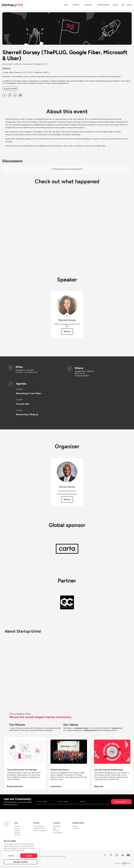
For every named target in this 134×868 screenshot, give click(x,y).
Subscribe (120, 802)
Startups (17, 830)
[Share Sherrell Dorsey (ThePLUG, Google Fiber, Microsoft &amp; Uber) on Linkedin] (15, 95)
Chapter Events (39, 828)
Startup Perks (103, 5)
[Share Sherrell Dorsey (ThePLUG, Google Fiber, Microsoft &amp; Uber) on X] (10, 95)
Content (88, 5)
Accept (29, 856)
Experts (17, 828)
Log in (129, 5)
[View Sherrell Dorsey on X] (67, 316)
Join (66, 5)
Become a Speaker (40, 830)
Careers (75, 826)
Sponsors (17, 833)
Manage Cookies (21, 862)
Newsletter (57, 826)
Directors (17, 835)
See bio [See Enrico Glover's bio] (67, 499)
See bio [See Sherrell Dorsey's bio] (67, 331)
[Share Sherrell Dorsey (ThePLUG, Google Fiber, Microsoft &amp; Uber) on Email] (20, 95)
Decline (11, 856)
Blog (55, 828)
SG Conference (39, 826)
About (116, 5)
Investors (17, 826)
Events (76, 5)
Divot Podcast (58, 833)
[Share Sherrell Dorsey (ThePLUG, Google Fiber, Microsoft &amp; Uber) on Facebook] (4, 95)
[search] (123, 5)
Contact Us (76, 828)
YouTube (56, 830)
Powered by (122, 863)
